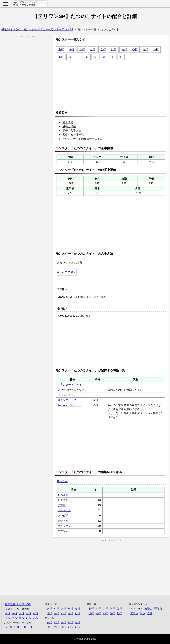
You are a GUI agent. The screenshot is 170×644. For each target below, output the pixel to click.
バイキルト (64, 510)
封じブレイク (66, 395)
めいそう (63, 521)
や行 (135, 49)
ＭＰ (140, 609)
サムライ (62, 481)
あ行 (61, 49)
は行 (114, 49)
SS (61, 57)
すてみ (62, 505)
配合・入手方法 (72, 131)
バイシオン (64, 526)
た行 (93, 49)
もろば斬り (64, 495)
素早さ (134, 613)
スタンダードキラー (70, 400)
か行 (72, 49)
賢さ (143, 613)
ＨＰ (133, 609)
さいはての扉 (65, 272)
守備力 (158, 609)
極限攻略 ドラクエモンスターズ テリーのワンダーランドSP (37, 29)
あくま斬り (64, 500)
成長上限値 (69, 126)
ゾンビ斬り (64, 516)
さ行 (82, 49)
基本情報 (68, 122)
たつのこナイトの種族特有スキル (82, 139)
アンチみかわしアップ (71, 390)
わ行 (156, 49)
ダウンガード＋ (67, 531)
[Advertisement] (112, 84)
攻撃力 (148, 609)
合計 (150, 613)
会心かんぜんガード (70, 405)
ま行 (124, 49)
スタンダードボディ (70, 385)
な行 (103, 49)
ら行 (145, 49)
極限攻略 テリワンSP (18, 604)
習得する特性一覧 (73, 135)
